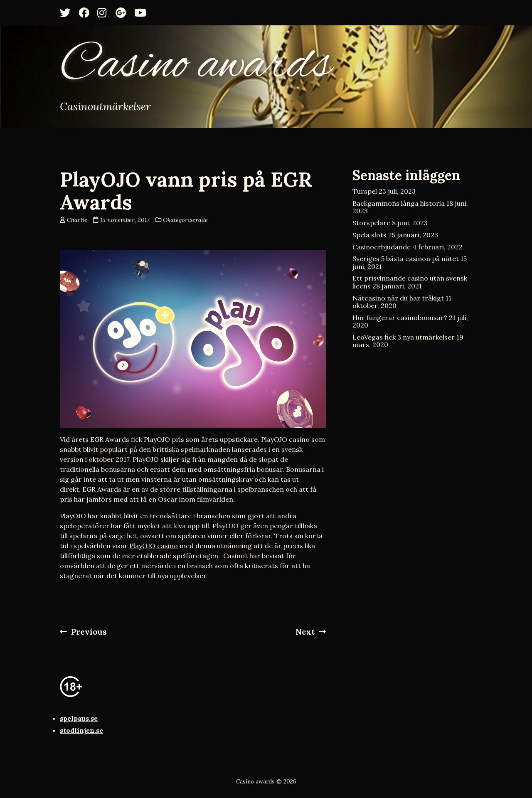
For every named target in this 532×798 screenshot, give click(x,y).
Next (311, 632)
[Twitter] (68, 13)
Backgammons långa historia (399, 203)
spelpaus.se (79, 718)
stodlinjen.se (81, 730)
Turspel (365, 191)
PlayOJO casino (154, 546)
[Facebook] (86, 13)
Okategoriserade (185, 220)
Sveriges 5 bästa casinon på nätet (406, 259)
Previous (83, 632)
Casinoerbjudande (382, 247)
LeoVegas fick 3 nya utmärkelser (404, 337)
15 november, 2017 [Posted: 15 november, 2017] (125, 220)
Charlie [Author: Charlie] (77, 220)
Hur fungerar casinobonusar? (400, 318)
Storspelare (371, 223)
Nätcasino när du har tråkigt (398, 298)
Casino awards (196, 65)
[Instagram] (105, 13)
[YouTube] (142, 13)
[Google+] (123, 13)
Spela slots (369, 235)
